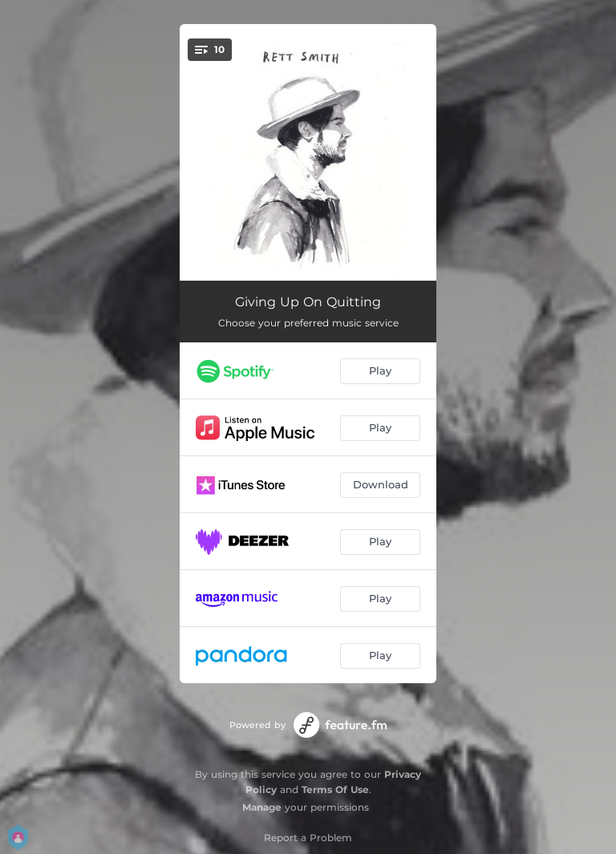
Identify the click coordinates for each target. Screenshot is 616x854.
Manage (262, 807)
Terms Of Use (335, 789)
